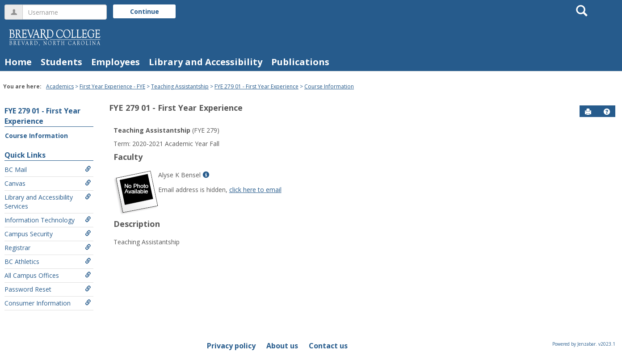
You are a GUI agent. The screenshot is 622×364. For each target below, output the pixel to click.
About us (282, 346)
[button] (607, 112)
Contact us (328, 346)
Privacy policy (231, 346)
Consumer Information (48, 303)
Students (61, 62)
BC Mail (48, 169)
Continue (145, 11)
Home (18, 62)
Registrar (48, 248)
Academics (60, 86)
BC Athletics (48, 261)
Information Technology (48, 220)
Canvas (48, 183)
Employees (116, 62)
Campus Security (48, 234)
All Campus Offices (48, 275)
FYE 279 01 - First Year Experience (256, 86)
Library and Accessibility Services (48, 202)
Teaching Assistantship (180, 86)
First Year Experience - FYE (112, 86)
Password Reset (48, 289)
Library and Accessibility (206, 62)
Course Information (329, 86)
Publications (300, 62)
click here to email (255, 190)
